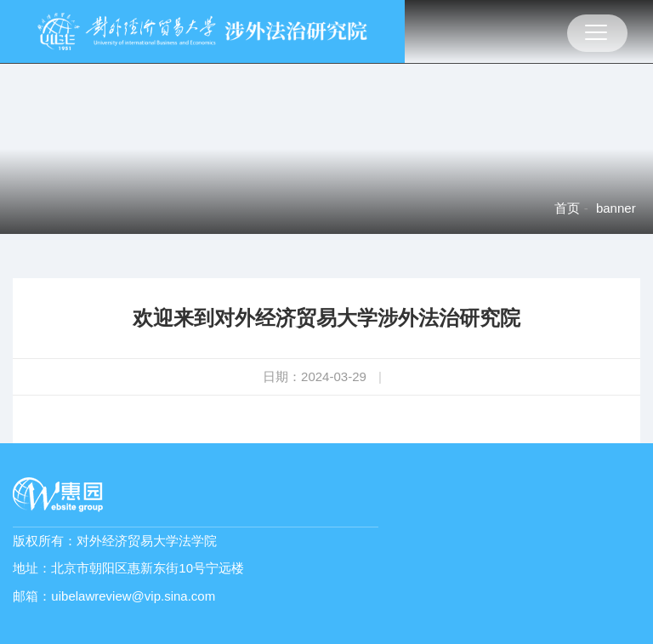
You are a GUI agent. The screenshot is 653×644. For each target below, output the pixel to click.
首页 (567, 208)
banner (616, 208)
